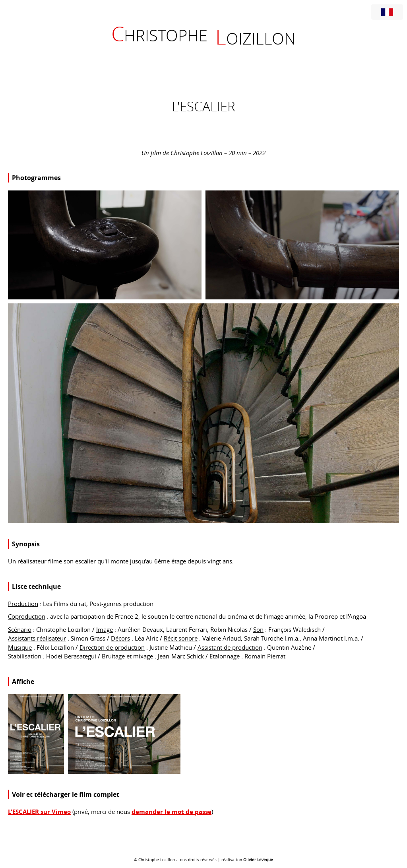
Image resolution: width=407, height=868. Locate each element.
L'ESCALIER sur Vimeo (39, 812)
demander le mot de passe (172, 812)
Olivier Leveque (258, 860)
